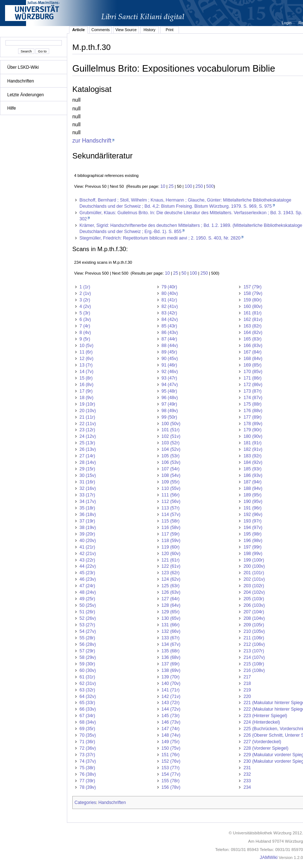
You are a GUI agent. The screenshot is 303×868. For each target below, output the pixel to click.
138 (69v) (171, 670)
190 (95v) (253, 501)
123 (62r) (171, 573)
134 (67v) (171, 644)
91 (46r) (169, 365)
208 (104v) (254, 618)
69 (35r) (87, 729)
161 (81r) (252, 313)
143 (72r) (171, 703)
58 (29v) (88, 657)
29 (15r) (87, 469)
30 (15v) (88, 475)
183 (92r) (252, 456)
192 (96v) (253, 515)
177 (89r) (252, 417)
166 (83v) (253, 346)
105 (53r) (171, 456)
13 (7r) (86, 365)
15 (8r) (86, 378)
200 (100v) (254, 566)
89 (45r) (169, 352)
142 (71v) (171, 696)
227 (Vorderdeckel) (262, 742)
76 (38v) (88, 774)
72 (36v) (88, 748)
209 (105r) (254, 625)
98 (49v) (170, 411)
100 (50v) (171, 424)
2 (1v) (85, 293)
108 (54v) (171, 475)
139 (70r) (171, 677)
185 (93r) (252, 469)
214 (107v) (254, 657)
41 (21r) (87, 547)
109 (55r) (171, 482)
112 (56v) (171, 501)
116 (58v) (171, 528)
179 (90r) (252, 430)
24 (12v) (88, 436)
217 (247, 677)
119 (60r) (171, 547)
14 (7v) (86, 372)
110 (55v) (171, 488)
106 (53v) (171, 462)
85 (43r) (169, 326)
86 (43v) (170, 333)
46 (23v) (88, 579)
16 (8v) (86, 385)
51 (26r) (87, 612)
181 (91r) (252, 443)
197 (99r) (252, 547)
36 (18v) (88, 515)
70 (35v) (88, 735)
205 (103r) (254, 599)
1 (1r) (85, 287)
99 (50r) (169, 417)
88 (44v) (170, 346)
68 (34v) (88, 722)
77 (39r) (87, 781)
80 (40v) (170, 293)
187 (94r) (252, 482)
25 (171, 186)
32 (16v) (88, 488)
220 (247, 696)
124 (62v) (171, 579)
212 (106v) (254, 644)
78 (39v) (88, 787)
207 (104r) (254, 612)
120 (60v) (171, 554)
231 (247, 768)
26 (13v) (88, 449)
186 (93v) (253, 475)
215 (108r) (254, 664)
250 (199, 186)
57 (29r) (87, 651)
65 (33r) (87, 703)
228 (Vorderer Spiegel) (266, 748)
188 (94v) (253, 488)
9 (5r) (85, 339)
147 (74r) (171, 729)
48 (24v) (88, 592)
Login (287, 23)
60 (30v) (88, 670)
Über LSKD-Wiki (23, 67)
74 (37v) (88, 761)
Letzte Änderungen (25, 95)
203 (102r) (254, 586)
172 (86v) (253, 385)
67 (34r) (87, 716)
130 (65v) (171, 618)
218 (247, 683)
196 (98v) (253, 541)
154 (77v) (171, 774)
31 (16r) (87, 482)
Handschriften (21, 81)
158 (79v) (253, 293)
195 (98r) (252, 534)
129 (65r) (171, 612)
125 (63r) (171, 586)
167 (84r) (252, 352)
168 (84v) (253, 359)
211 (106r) (254, 638)
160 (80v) (253, 306)
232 (247, 774)
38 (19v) (88, 528)
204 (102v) (254, 592)
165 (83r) (252, 339)
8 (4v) (85, 333)
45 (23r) (87, 573)
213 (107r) (254, 651)
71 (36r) (87, 742)
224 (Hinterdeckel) (262, 722)
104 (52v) (171, 449)
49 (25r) (87, 599)
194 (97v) (253, 528)
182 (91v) (253, 449)
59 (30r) (87, 664)
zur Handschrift (92, 140)
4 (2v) (85, 306)
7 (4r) (85, 326)
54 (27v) (88, 631)
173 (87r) (252, 391)
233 (247, 781)
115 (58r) (171, 521)
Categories (85, 803)
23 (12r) (87, 430)
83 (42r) (169, 313)
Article (79, 30)
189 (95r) (252, 495)
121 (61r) (171, 560)
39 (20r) (87, 534)
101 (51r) (171, 430)
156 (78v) (171, 787)
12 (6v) (86, 359)
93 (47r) (169, 378)
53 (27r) (87, 625)
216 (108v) (254, 670)
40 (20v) (88, 541)
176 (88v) (253, 411)
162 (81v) (253, 319)
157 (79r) (252, 287)
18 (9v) (86, 398)
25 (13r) (87, 443)
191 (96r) (252, 508)
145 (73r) (171, 716)
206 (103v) (254, 605)
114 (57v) (171, 515)
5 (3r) (85, 313)
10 (163, 186)
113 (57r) (171, 508)
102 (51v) (171, 436)
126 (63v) (171, 592)
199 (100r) (254, 560)
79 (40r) (169, 287)
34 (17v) (88, 501)
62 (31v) (88, 683)
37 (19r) (87, 521)
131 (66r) (171, 625)
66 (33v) (88, 709)
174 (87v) (253, 398)
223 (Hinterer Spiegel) (265, 716)
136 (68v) (171, 657)
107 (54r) (171, 469)
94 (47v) (170, 385)
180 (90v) (253, 436)
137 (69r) (171, 664)
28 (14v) (88, 462)
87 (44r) (169, 339)
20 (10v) (88, 411)
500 (210, 186)
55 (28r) (87, 638)
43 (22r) (87, 560)
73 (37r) (87, 755)
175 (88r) (252, 404)
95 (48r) (169, 391)
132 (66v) (171, 631)
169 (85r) (252, 365)
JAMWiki (268, 858)
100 (189, 186)
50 (184, 273)
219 (247, 690)
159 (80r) (252, 300)
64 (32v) (88, 696)
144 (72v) (171, 709)
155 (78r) (171, 781)
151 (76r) (171, 755)
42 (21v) (88, 554)
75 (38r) (87, 768)
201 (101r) (254, 573)
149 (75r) (171, 742)
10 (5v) (86, 346)
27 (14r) (87, 456)
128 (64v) (171, 605)
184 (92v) (253, 462)
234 (247, 787)
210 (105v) (254, 631)
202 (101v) (254, 579)
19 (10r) (87, 404)
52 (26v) (88, 618)
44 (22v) (88, 566)
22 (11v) (88, 424)
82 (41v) (170, 306)
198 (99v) (253, 554)
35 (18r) (87, 508)
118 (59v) (171, 541)
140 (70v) (171, 683)
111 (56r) (171, 495)
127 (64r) (171, 599)
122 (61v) (171, 566)
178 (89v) (253, 424)
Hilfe (12, 108)
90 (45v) (170, 359)
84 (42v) (170, 319)
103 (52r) (171, 443)
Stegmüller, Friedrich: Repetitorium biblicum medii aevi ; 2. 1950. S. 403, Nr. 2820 (160, 238)
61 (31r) (87, 677)
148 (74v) (171, 735)
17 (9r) (86, 391)
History (150, 30)
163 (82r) (252, 326)
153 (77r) (171, 768)
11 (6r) (86, 352)
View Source (126, 30)
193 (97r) (252, 521)
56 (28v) (88, 644)
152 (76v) (171, 761)
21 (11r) (87, 417)
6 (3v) (85, 319)
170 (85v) (253, 372)
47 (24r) (87, 586)
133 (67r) (171, 638)
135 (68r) (171, 651)
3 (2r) (85, 300)
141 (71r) (171, 690)
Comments (101, 30)
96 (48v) (170, 398)
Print (170, 30)
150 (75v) (171, 748)
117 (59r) (171, 534)
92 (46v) (170, 372)
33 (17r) (87, 495)
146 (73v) (171, 722)
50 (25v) (88, 605)
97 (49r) (169, 404)
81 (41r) (169, 300)
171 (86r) (252, 378)
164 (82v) (253, 333)
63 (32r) (87, 690)
